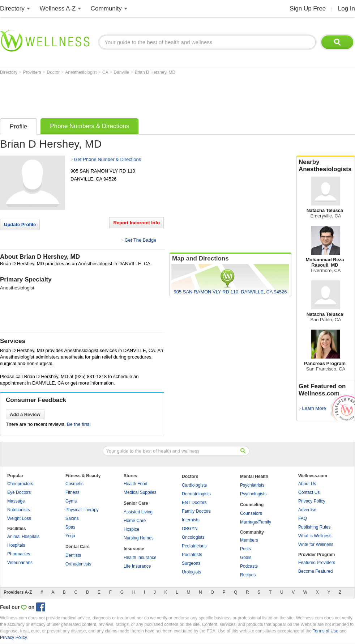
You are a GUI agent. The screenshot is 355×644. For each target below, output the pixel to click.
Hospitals (16, 545)
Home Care (135, 521)
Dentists (73, 555)
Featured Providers (317, 563)
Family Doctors (196, 511)
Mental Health (254, 476)
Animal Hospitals (23, 537)
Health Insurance (140, 558)
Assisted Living (138, 512)
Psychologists (253, 494)
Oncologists (193, 537)
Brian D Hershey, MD (155, 72)
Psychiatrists (252, 485)
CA (106, 72)
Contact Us (309, 492)
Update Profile (20, 224)
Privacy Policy (312, 501)
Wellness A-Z (58, 9)
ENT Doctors (194, 503)
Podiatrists (192, 555)
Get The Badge (140, 240)
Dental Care (78, 547)
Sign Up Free (308, 9)
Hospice (131, 529)
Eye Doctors (19, 492)
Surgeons (191, 563)
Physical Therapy (82, 510)
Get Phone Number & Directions (107, 159)
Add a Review (25, 414)
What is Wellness (315, 536)
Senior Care (136, 503)
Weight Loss (19, 518)
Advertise (307, 510)
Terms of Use (326, 631)
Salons (72, 518)
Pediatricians (194, 546)
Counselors (251, 513)
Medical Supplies (140, 492)
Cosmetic (74, 484)
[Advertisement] (132, 95)
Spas (70, 527)
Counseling (252, 505)
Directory (12, 9)
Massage (16, 501)
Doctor (54, 72)
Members (249, 540)
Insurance (134, 549)
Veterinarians (20, 563)
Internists (191, 520)
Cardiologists (194, 485)
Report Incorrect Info (136, 223)
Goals (246, 558)
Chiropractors (20, 484)
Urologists (191, 572)
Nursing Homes (139, 538)
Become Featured (315, 571)
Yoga (70, 536)
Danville (122, 72)
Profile (18, 126)
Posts (245, 549)
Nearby (326, 166)
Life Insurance (137, 566)
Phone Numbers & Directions (89, 126)
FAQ (303, 518)
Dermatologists (196, 494)
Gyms (71, 501)
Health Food (135, 484)
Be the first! (79, 424)
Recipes (248, 575)
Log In (347, 9)
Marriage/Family (256, 522)
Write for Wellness (316, 545)
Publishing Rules (314, 527)
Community (106, 9)
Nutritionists (19, 510)
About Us (307, 484)
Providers (33, 72)
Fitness (72, 492)
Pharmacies (19, 554)
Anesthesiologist (82, 72)
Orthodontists (78, 564)
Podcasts (249, 566)
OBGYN (190, 529)
